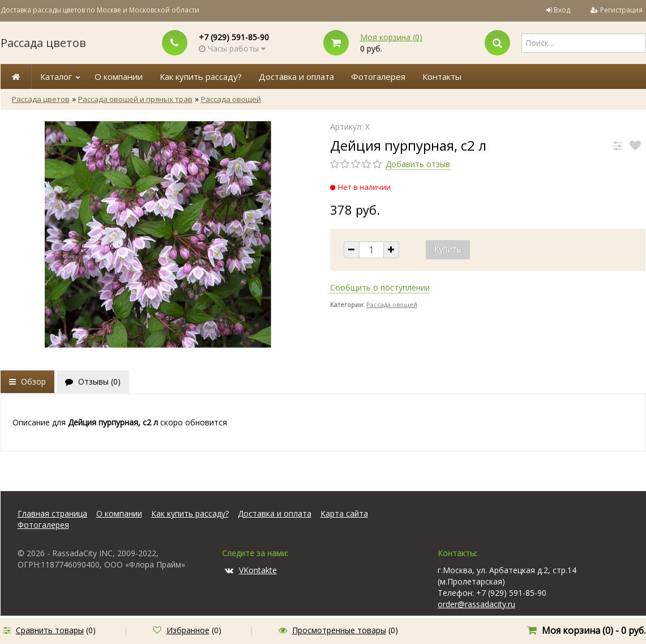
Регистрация (621, 10)
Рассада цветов (43, 43)
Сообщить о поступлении (380, 287)
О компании (119, 76)
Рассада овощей (231, 99)
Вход (562, 10)
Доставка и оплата (296, 76)
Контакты (442, 76)
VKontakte (251, 570)
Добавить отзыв (418, 164)
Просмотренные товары (339, 630)
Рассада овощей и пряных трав (135, 99)
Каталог (56, 76)
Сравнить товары (50, 630)
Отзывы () (93, 381)
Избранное (188, 630)
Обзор (27, 381)
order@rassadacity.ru (476, 604)
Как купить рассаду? (201, 76)
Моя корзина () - (594, 630)
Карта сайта (344, 513)
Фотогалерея (378, 76)
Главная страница (52, 513)
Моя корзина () (391, 37)
